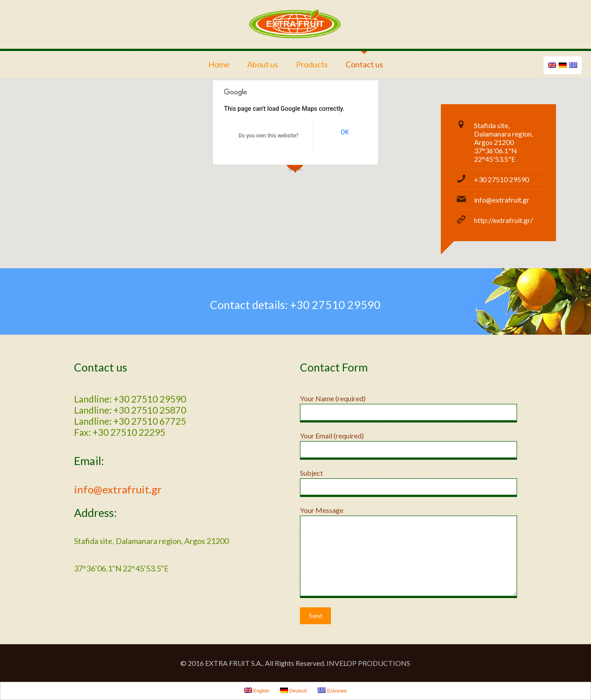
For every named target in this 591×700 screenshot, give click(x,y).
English (257, 690)
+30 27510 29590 (502, 179)
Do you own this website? (268, 136)
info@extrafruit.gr (502, 200)
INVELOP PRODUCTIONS (368, 663)
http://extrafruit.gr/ (504, 220)
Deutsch (294, 690)
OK (345, 132)
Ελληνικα (332, 690)
